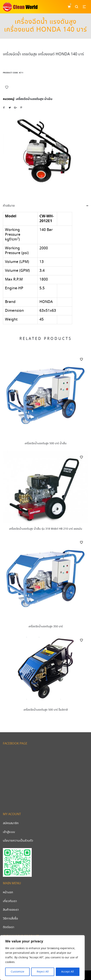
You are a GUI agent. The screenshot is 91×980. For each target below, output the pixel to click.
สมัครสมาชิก (11, 823)
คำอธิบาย (9, 206)
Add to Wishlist (7, 87)
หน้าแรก (8, 892)
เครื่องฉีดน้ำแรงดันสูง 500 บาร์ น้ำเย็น (46, 443)
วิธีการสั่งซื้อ (10, 919)
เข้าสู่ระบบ (9, 832)
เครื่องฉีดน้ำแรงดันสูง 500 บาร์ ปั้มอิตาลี (46, 710)
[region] (42, 958)
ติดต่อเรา (9, 927)
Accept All (68, 972)
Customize (18, 972)
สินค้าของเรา (11, 910)
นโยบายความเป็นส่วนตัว (18, 841)
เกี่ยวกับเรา (10, 901)
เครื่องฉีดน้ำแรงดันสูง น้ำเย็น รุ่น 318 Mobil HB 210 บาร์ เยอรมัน (46, 529)
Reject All (43, 972)
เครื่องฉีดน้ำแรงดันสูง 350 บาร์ (46, 627)
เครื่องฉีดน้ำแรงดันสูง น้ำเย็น (34, 99)
